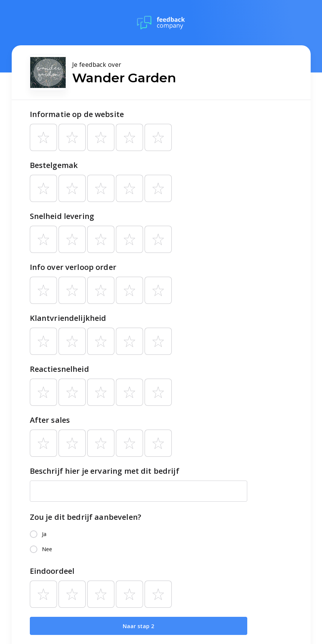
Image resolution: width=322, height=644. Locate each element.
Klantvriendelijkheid (68, 318)
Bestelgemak (54, 165)
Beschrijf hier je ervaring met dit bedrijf (105, 471)
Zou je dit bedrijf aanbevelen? (86, 517)
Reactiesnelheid (59, 369)
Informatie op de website (77, 114)
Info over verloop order (73, 267)
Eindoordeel (52, 571)
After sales (50, 420)
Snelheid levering (62, 216)
